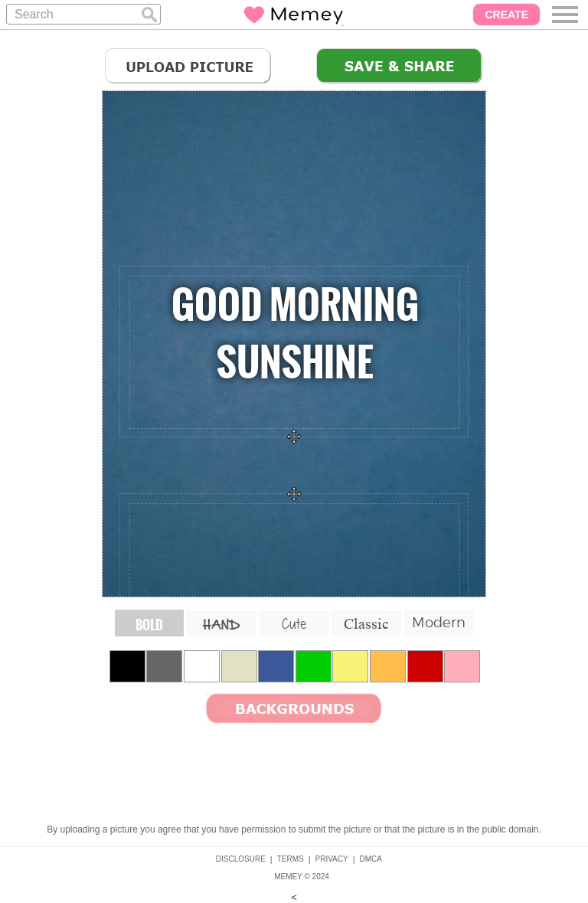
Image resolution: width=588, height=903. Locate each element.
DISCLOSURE (241, 859)
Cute (294, 623)
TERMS (291, 859)
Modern (439, 622)
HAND (221, 625)
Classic (366, 623)
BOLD (149, 625)
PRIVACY (332, 859)
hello (295, 580)
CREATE (506, 15)
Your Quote (295, 352)
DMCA (371, 859)
